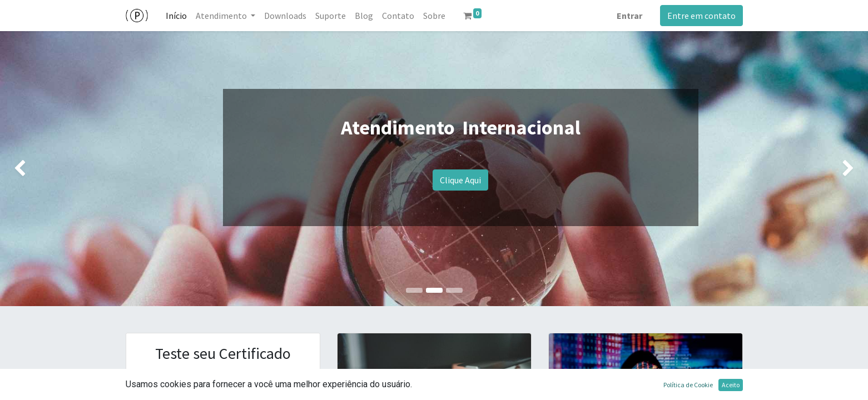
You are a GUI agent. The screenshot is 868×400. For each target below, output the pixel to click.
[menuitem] (176, 16)
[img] (35, 169)
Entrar (629, 16)
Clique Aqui (460, 180)
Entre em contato (701, 16)
